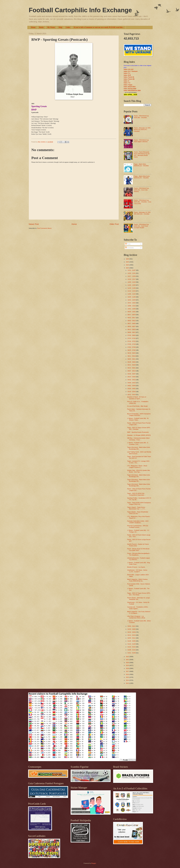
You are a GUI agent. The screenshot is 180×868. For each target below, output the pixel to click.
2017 (128, 671)
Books (41, 27)
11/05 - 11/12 (132, 294)
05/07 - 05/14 (132, 371)
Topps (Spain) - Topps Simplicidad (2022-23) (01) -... (138, 513)
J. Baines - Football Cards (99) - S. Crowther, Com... (138, 443)
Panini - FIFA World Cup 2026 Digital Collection (141, 141)
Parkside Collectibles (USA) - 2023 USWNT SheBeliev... (138, 522)
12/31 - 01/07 (132, 270)
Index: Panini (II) (129, 79)
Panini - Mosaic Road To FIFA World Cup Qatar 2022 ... (138, 550)
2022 (128, 657)
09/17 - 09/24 (132, 315)
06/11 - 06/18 (132, 356)
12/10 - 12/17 (132, 279)
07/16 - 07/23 (132, 341)
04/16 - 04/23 (132, 380)
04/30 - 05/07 (132, 374)
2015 (128, 677)
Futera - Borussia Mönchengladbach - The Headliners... (139, 554)
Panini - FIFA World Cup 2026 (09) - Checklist (141, 117)
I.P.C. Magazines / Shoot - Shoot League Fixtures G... (137, 467)
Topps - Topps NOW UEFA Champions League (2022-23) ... (139, 503)
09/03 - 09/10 (132, 321)
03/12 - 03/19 (132, 395)
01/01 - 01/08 (132, 653)
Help (60, 27)
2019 (128, 665)
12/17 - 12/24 (132, 276)
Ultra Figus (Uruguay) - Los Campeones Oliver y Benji (136, 617)
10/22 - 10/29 (132, 300)
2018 (128, 668)
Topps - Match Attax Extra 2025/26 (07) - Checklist (142, 177)
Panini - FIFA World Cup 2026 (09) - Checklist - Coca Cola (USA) (142, 202)
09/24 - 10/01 (132, 312)
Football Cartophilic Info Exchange (80, 10)
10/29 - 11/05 (132, 297)
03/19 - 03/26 (132, 392)
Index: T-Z (127, 83)
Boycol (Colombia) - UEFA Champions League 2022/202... (139, 415)
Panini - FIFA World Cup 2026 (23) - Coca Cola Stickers (141, 190)
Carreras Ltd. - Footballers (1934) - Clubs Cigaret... (138, 608)
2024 (128, 265)
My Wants (51, 27)
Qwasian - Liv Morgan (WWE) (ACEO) (139, 435)
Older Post (114, 224)
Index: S (126, 81)
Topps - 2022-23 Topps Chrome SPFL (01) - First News (139, 594)
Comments (129, 248)
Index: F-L (127, 73)
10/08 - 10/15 (132, 306)
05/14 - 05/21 (132, 368)
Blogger (94, 863)
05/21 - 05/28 (132, 365)
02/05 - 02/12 (132, 638)
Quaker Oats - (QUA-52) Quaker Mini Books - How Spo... (139, 471)
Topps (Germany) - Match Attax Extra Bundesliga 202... (139, 448)
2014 (128, 680)
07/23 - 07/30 (132, 338)
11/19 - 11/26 (132, 288)
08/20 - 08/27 (132, 326)
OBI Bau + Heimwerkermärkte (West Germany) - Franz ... (138, 439)
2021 (128, 660)
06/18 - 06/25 (132, 353)
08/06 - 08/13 (132, 332)
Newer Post (34, 224)
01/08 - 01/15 (132, 650)
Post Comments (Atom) (44, 228)
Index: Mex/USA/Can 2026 (132, 91)
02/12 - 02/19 (132, 635)
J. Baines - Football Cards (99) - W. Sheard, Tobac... (138, 419)
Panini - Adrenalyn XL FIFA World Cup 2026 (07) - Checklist (142, 130)
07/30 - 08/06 (132, 335)
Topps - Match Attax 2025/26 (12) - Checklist (141, 165)
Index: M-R (127, 75)
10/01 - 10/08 (132, 309)
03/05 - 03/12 (132, 626)
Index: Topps (128, 85)
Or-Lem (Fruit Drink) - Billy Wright (137, 406)
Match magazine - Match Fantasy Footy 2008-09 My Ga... (137, 580)
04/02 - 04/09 (132, 386)
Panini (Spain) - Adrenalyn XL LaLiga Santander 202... (139, 599)
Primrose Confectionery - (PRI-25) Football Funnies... (138, 526)
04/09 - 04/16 (132, 383)
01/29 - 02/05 (132, 641)
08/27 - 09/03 (132, 323)
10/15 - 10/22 (132, 303)
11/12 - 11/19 (132, 291)
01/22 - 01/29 (132, 644)
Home (33, 27)
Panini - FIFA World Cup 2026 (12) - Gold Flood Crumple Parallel (141, 226)
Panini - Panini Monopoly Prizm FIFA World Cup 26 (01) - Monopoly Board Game (142, 154)
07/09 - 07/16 (132, 344)
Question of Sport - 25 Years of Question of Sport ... (137, 398)
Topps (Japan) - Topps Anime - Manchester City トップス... (137, 508)
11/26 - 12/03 (132, 285)
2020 (128, 663)
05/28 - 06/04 (132, 362)
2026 (128, 259)
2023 (128, 268)
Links (68, 27)
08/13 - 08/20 (132, 329)
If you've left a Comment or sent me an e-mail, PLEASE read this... (99, 27)
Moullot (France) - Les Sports (136, 567)
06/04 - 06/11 (132, 359)
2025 (128, 262)
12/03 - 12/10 (132, 282)
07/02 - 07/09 (132, 347)
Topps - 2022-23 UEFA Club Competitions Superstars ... (136, 494)
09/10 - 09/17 (132, 318)
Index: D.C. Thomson (131, 71)
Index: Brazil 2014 (130, 87)
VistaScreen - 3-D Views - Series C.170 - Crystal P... (137, 571)
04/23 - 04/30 (132, 377)
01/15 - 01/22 (132, 647)
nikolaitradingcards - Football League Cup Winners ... (139, 559)
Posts (128, 244)
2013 (128, 683)
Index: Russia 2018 (130, 89)
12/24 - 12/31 (132, 273)
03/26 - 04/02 (132, 389)
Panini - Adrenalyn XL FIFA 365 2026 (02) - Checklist (142, 213)
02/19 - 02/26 (132, 632)
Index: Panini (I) (129, 77)
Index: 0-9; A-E (129, 69)
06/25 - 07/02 (132, 350)
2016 (128, 674)
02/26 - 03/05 (132, 629)
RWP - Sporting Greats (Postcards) (138, 432)
